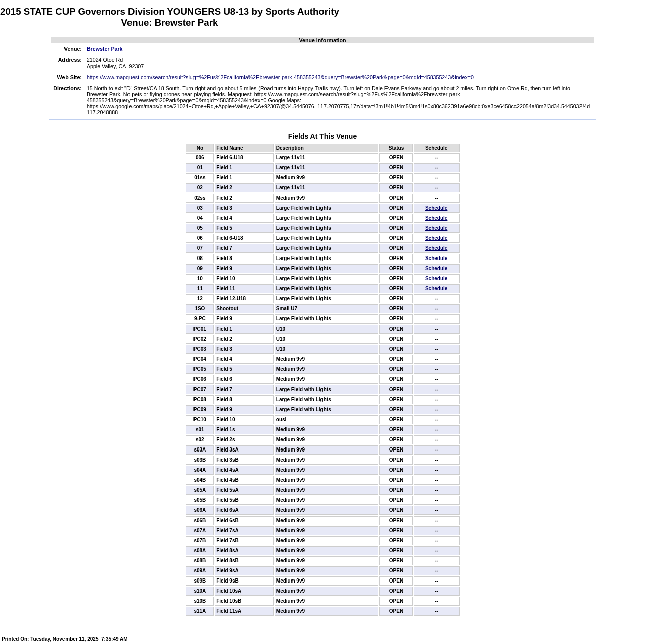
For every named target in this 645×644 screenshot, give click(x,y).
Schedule (436, 208)
